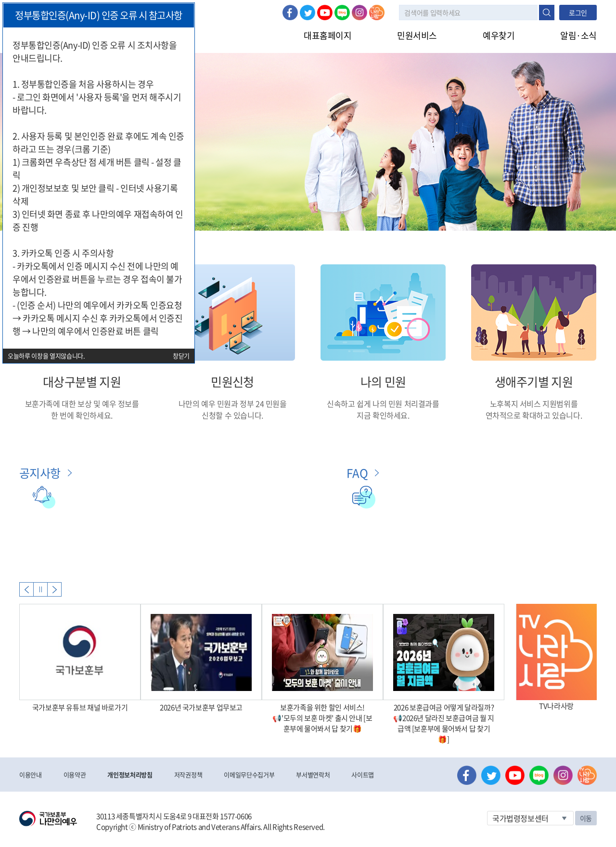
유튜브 (325, 13)
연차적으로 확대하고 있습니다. (534, 415)
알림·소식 (578, 35)
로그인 (578, 13)
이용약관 (75, 775)
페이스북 (290, 13)
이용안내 (31, 775)
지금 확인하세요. (383, 415)
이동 (586, 818)
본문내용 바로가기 (0, 0)
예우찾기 (499, 35)
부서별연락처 (313, 775)
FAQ (357, 473)
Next (54, 589)
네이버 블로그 (342, 13)
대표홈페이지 (327, 35)
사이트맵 (363, 775)
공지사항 (40, 473)
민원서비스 (417, 35)
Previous (26, 589)
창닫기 (181, 356)
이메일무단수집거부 (249, 775)
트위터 (308, 13)
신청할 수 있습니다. (232, 415)
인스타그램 (359, 13)
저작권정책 (188, 775)
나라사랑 (377, 13)
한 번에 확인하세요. (82, 415)
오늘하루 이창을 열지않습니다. (46, 356)
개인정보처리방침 (130, 775)
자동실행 (40, 589)
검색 (547, 13)
